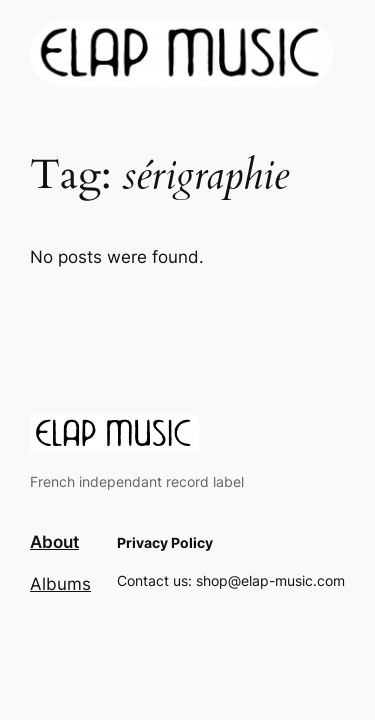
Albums (60, 584)
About (54, 542)
